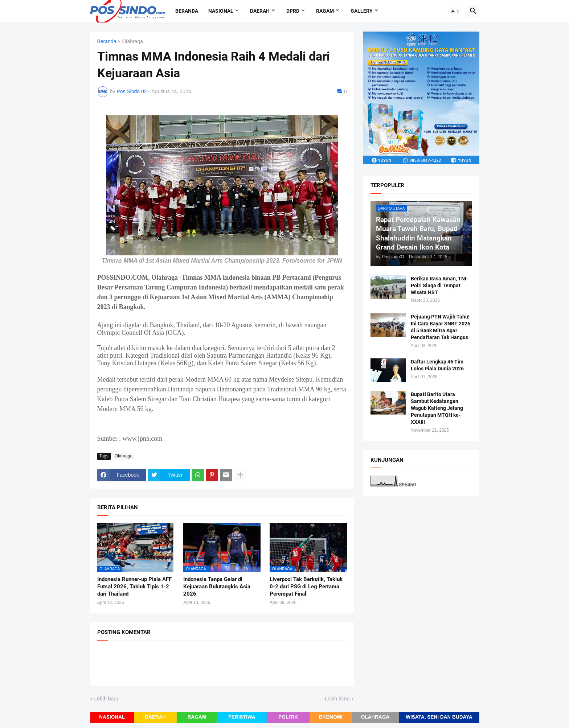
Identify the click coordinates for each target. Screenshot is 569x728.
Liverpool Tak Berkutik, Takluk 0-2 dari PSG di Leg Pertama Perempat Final (306, 587)
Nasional (221, 11)
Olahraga (132, 42)
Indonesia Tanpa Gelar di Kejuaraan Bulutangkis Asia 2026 (217, 587)
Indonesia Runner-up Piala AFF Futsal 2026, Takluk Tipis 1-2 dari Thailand (134, 587)
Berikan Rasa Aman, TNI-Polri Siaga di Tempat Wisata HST (439, 285)
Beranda (187, 11)
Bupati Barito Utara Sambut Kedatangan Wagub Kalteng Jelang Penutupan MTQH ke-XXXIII (437, 408)
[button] (455, 11)
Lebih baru (106, 699)
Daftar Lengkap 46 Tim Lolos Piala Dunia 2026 (437, 365)
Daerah (260, 11)
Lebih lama (337, 699)
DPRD (293, 11)
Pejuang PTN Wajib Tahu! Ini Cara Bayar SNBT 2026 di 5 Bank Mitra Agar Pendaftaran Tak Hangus (441, 327)
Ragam (325, 11)
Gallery (362, 11)
